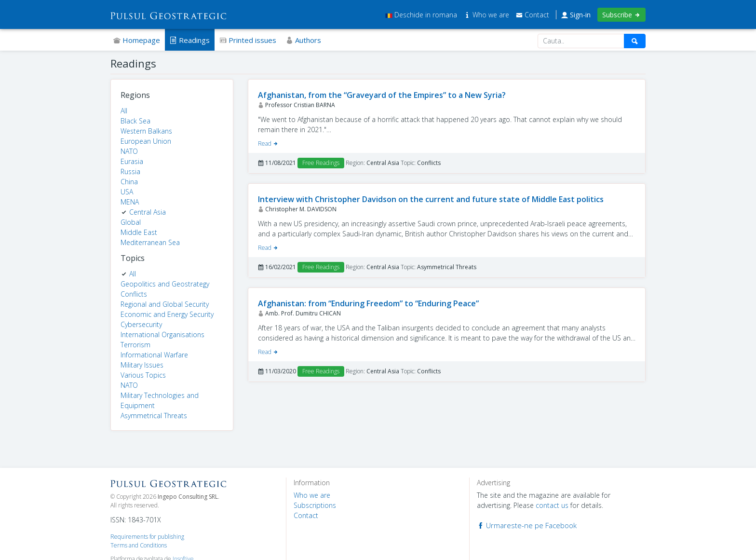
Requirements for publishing (147, 537)
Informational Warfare (154, 355)
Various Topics (143, 375)
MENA (130, 202)
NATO (129, 151)
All (124, 111)
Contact (533, 15)
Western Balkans (146, 131)
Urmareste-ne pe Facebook (527, 525)
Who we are (487, 15)
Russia (130, 171)
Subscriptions (315, 505)
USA (127, 192)
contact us (552, 505)
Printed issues (248, 40)
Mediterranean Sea (150, 242)
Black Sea (135, 121)
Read (268, 143)
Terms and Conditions (139, 545)
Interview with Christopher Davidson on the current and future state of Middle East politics (431, 199)
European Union (146, 141)
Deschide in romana (421, 15)
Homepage (137, 40)
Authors (304, 40)
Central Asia (148, 212)
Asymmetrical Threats (154, 416)
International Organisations (162, 335)
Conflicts (134, 294)
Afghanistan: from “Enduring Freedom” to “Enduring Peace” (368, 303)
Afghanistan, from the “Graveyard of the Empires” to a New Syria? (382, 95)
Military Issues (142, 365)
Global (131, 222)
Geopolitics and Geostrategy (165, 284)
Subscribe (621, 15)
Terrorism (135, 345)
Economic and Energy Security (167, 314)
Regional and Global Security (165, 304)
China (129, 182)
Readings (190, 40)
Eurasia (132, 161)
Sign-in (576, 15)
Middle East (139, 232)
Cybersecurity (141, 324)
